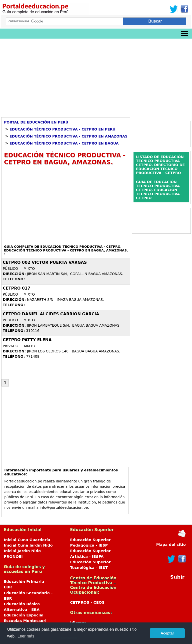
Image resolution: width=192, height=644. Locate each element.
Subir (177, 577)
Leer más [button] (26, 636)
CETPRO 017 (16, 288)
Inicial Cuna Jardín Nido (28, 545)
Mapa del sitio (171, 545)
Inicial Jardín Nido (22, 551)
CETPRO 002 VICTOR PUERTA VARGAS (45, 262)
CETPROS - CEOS (87, 602)
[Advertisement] (96, 76)
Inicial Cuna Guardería (27, 540)
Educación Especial (24, 615)
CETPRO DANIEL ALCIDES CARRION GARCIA (51, 314)
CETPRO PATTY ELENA (27, 340)
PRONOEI (13, 557)
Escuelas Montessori (25, 621)
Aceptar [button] (167, 633)
